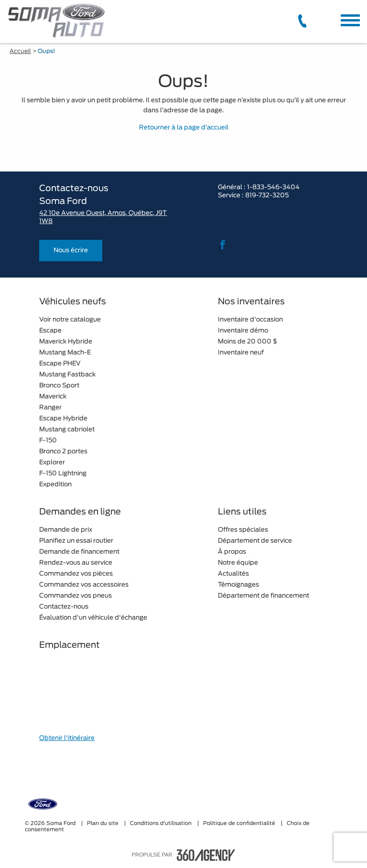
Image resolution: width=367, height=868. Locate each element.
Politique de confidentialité (240, 823)
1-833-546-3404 (273, 188)
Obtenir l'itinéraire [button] (67, 738)
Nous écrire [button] (71, 251)
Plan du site (103, 823)
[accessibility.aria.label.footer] (206, 855)
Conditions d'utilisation (162, 823)
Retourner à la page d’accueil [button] (184, 128)
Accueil (20, 51)
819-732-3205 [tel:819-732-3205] (267, 196)
